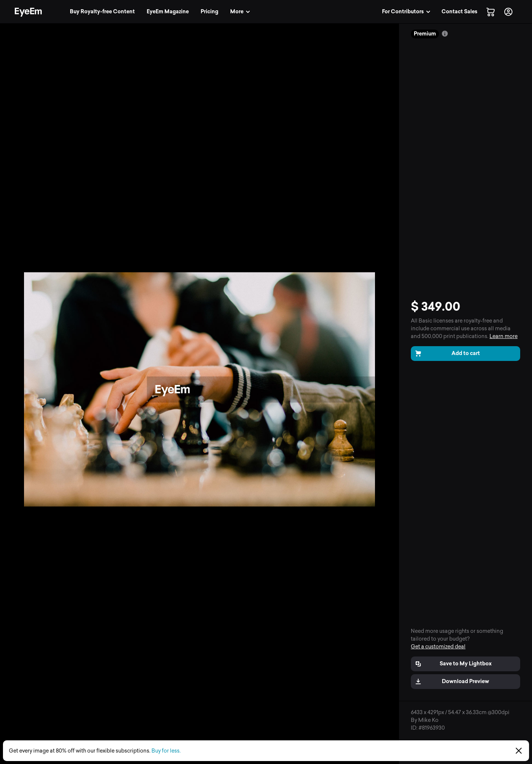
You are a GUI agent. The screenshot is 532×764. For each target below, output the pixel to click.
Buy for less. (166, 751)
